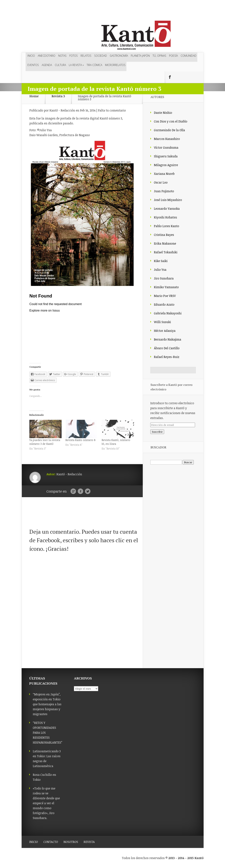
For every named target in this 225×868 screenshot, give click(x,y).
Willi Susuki (162, 322)
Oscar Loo (161, 182)
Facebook (80, 491)
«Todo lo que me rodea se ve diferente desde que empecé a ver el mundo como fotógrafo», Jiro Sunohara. (46, 803)
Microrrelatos (115, 65)
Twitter (88, 491)
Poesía (173, 56)
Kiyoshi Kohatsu (165, 217)
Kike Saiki (161, 261)
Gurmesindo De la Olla (169, 130)
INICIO (34, 842)
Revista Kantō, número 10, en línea (116, 442)
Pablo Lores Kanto (167, 226)
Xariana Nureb (164, 174)
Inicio (31, 56)
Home (34, 96)
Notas (62, 56)
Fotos (74, 56)
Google (73, 491)
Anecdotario (47, 56)
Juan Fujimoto (164, 191)
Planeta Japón (140, 56)
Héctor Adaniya (165, 331)
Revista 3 (58, 96)
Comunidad (189, 56)
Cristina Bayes (164, 235)
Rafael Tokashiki (166, 252)
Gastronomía (119, 56)
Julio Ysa (160, 270)
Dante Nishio (163, 113)
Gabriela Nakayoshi (168, 313)
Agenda (47, 65)
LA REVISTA (76, 65)
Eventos (33, 65)
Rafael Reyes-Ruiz (167, 357)
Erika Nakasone (165, 243)
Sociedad (101, 56)
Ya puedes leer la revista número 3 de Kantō (45, 442)
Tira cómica (94, 65)
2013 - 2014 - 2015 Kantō (186, 858)
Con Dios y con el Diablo (171, 121)
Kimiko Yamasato (166, 287)
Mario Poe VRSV (165, 296)
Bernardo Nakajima (168, 339)
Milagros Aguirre (166, 165)
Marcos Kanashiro (167, 139)
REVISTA (89, 842)
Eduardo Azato (164, 305)
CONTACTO (51, 842)
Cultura (60, 65)
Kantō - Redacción (62, 110)
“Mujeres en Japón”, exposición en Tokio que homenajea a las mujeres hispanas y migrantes (47, 704)
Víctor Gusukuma (166, 148)
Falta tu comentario (112, 110)
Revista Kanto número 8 (80, 440)
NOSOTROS (71, 842)
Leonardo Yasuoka (167, 209)
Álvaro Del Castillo (167, 348)
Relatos (86, 56)
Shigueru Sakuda (166, 156)
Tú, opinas (159, 56)
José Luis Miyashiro (168, 200)
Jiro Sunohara (164, 278)
